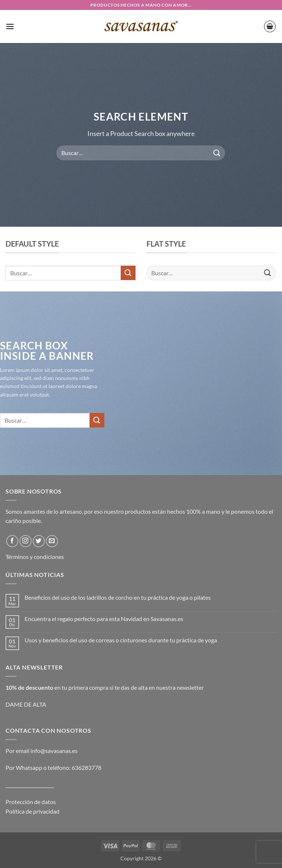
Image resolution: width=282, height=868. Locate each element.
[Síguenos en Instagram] (26, 541)
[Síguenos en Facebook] (12, 541)
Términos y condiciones (35, 557)
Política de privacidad (32, 811)
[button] (10, 26)
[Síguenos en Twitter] (39, 541)
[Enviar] (217, 153)
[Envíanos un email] (52, 541)
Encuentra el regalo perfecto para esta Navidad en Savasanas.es (104, 619)
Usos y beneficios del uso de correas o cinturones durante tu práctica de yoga (121, 640)
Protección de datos (31, 802)
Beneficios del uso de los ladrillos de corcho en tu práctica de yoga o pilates (118, 597)
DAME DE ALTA (26, 704)
